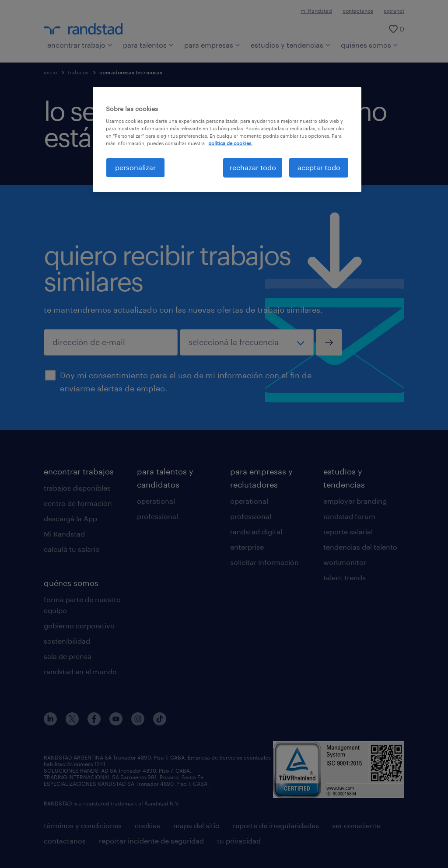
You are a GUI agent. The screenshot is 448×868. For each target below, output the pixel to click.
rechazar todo (253, 167)
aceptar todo (319, 167)
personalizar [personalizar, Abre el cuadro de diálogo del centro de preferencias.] (135, 167)
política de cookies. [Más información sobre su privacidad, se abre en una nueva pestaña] (230, 143)
